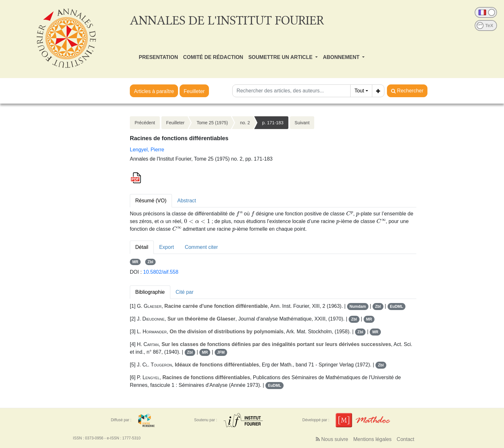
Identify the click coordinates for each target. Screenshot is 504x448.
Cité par (185, 292)
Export (167, 247)
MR (135, 262)
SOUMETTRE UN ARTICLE (281, 57)
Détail (142, 247)
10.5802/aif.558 (161, 272)
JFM (221, 352)
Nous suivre (332, 439)
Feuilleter (194, 91)
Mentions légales (373, 439)
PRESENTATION (158, 57)
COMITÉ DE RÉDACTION (213, 57)
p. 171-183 (273, 123)
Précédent (145, 123)
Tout (359, 91)
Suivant (302, 123)
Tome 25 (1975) (212, 123)
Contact (406, 439)
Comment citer (201, 247)
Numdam (358, 307)
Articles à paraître (154, 91)
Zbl (150, 262)
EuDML (396, 307)
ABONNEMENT (342, 57)
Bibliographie (150, 292)
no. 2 (245, 123)
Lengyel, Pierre (147, 150)
